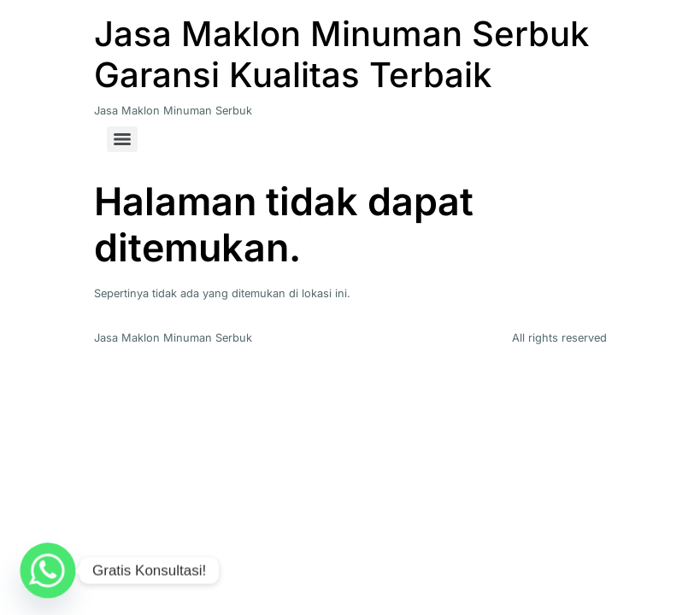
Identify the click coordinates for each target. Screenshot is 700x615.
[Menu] (122, 139)
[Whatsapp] (48, 571)
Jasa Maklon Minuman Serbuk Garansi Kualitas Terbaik (341, 54)
